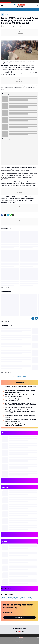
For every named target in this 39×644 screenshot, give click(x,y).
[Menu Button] (2, 5)
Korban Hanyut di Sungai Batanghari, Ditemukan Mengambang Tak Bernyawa (20, 425)
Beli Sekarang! (20, 617)
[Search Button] (37, 5)
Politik (8, 9)
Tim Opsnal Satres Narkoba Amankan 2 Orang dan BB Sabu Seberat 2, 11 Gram (20, 392)
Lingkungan (28, 9)
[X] (5, 215)
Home (3, 9)
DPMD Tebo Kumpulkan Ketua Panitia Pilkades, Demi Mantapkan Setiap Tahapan (21, 396)
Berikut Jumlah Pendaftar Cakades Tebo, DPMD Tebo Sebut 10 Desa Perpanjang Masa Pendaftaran (20, 404)
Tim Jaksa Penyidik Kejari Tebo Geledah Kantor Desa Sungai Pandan (19, 400)
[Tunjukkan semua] (36, 433)
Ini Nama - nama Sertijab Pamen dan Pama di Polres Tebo (21, 387)
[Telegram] (8, 215)
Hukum (14, 9)
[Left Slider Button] (33, 318)
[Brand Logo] (20, 632)
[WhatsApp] (11, 215)
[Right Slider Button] (38, 9)
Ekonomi (20, 9)
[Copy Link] (13, 215)
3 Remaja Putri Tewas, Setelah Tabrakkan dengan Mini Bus (20, 416)
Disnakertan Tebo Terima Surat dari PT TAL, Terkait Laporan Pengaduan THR (20, 421)
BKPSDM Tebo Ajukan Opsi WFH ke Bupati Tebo (19, 407)
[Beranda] (3, 14)
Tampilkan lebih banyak (19, 377)
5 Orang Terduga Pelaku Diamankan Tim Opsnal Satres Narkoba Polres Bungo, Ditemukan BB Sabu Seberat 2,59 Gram (20, 411)
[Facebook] (2, 215)
